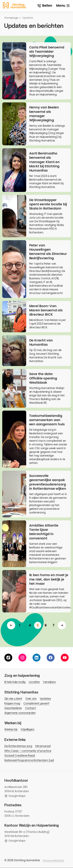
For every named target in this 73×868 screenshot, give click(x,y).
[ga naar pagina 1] (20, 625)
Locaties (34, 682)
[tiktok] (8, 658)
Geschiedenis (13, 708)
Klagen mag (12, 703)
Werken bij (11, 730)
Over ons (31, 699)
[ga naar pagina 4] (30, 625)
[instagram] (22, 658)
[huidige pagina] (38, 625)
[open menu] (63, 6)
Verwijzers (49, 682)
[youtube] (65, 658)
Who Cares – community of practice (28, 751)
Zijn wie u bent (13, 699)
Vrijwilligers (27, 730)
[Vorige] (11, 625)
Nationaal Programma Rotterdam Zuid (29, 760)
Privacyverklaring (53, 861)
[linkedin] (36, 658)
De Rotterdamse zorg (18, 746)
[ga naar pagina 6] (46, 625)
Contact (31, 708)
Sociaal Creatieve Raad (20, 756)
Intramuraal (43, 746)
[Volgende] (62, 625)
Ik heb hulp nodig (15, 682)
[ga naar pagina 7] (53, 625)
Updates (45, 699)
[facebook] (51, 658)
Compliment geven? (36, 703)
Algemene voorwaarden (20, 713)
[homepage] (14, 5)
